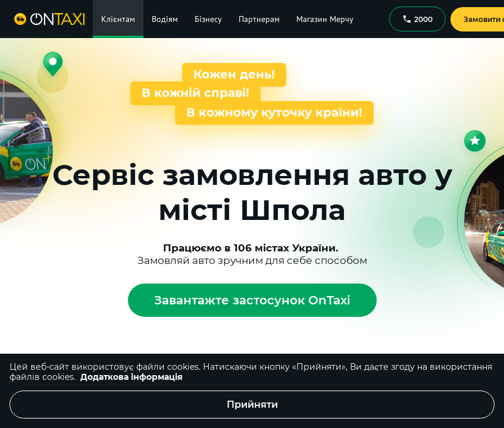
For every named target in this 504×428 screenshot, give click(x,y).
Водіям (165, 19)
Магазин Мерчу (325, 19)
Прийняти (252, 405)
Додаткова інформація (132, 377)
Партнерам (259, 19)
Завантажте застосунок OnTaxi (252, 300)
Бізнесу (208, 19)
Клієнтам (118, 19)
